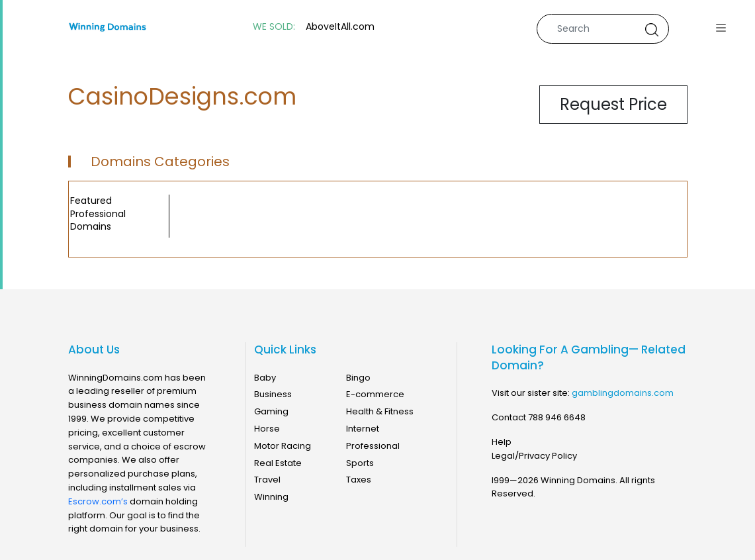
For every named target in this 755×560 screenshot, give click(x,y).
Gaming (271, 411)
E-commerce (375, 394)
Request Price (613, 104)
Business (273, 394)
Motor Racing (283, 446)
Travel (267, 480)
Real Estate (278, 463)
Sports (360, 463)
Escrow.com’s (98, 501)
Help (502, 442)
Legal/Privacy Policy (534, 456)
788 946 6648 (557, 417)
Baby (265, 378)
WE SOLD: (274, 27)
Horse (267, 429)
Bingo (358, 378)
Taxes (359, 480)
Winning (271, 497)
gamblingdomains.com (623, 393)
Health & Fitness (380, 411)
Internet (363, 429)
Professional (373, 446)
